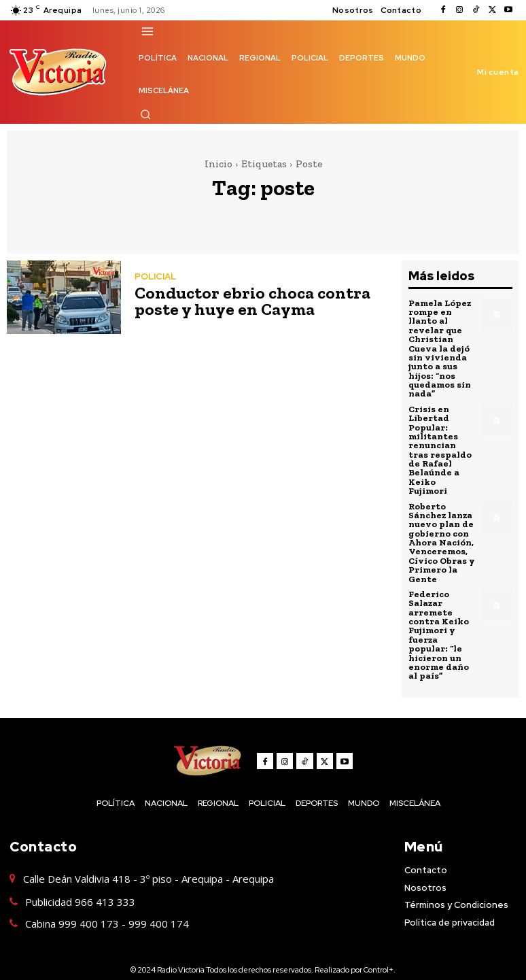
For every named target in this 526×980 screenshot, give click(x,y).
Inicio (218, 164)
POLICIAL (155, 276)
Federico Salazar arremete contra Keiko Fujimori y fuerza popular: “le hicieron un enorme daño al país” (438, 618)
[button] (145, 114)
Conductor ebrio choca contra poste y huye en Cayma (246, 301)
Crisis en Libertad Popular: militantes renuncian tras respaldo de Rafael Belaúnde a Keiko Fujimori (442, 442)
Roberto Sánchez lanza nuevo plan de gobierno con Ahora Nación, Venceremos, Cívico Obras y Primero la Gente (441, 527)
